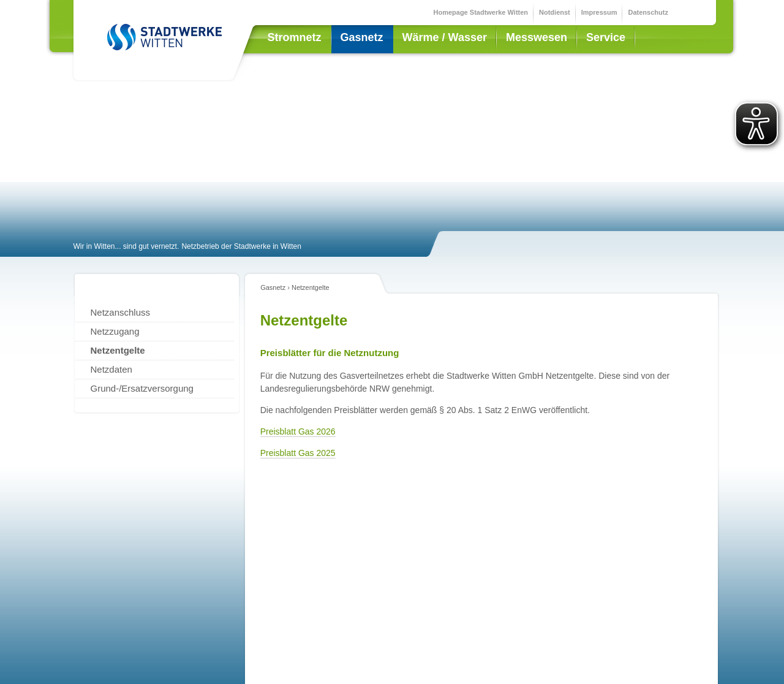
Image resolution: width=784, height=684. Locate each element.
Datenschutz (648, 12)
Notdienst (555, 12)
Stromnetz (295, 37)
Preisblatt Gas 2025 (298, 453)
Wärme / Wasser (445, 37)
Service (606, 37)
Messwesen (537, 37)
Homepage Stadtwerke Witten (481, 12)
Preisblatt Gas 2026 (298, 431)
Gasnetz (362, 37)
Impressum (599, 12)
